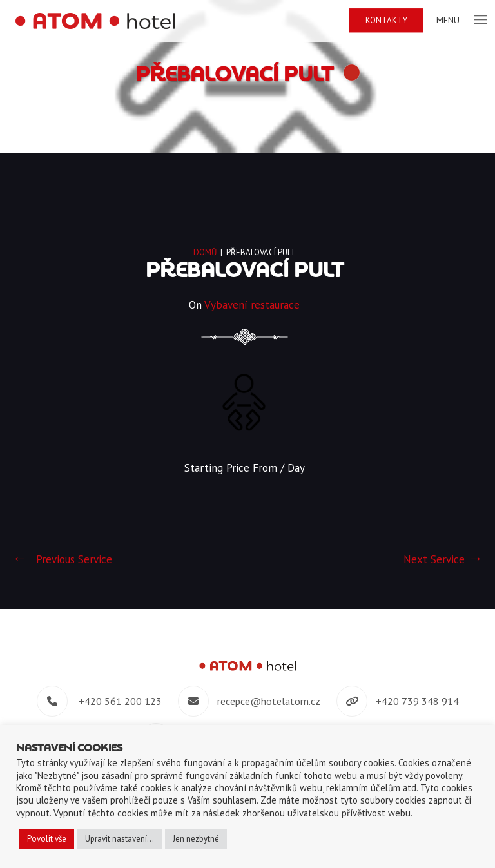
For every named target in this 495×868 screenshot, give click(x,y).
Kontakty (386, 20)
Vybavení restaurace (252, 305)
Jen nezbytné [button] (196, 839)
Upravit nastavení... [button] (120, 839)
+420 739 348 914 (417, 701)
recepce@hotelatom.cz (269, 701)
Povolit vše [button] (47, 839)
